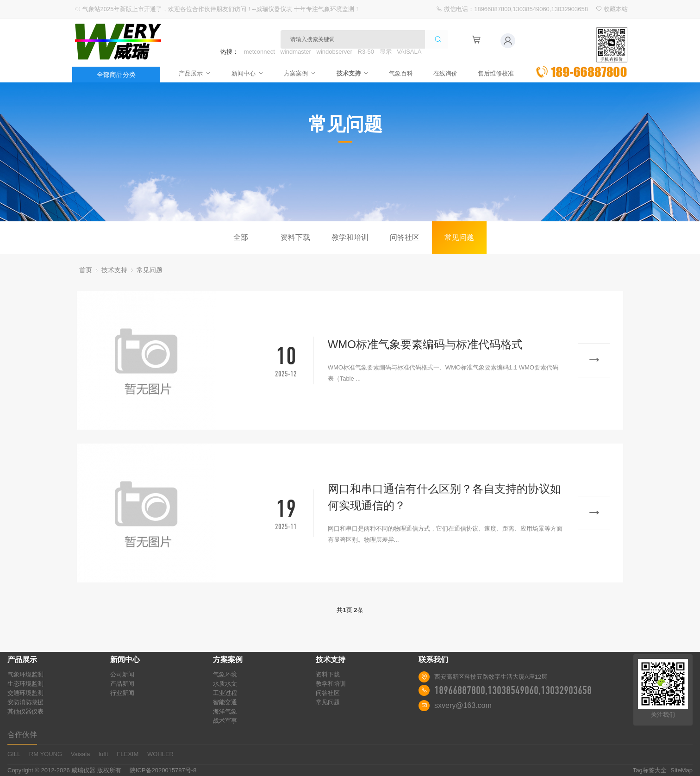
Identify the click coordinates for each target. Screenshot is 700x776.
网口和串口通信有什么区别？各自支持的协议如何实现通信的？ (444, 497)
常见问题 (459, 237)
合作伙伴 (22, 735)
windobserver (334, 52)
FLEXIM (128, 754)
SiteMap (681, 770)
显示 (386, 52)
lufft (103, 754)
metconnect (259, 52)
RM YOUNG (46, 754)
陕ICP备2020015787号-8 (163, 770)
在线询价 (445, 73)
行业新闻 (122, 693)
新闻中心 (248, 73)
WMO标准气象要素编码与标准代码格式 (425, 344)
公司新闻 (122, 674)
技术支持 (353, 73)
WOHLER (160, 754)
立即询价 (581, 53)
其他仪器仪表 (25, 711)
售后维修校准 (496, 73)
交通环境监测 (25, 693)
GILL (14, 754)
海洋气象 (225, 711)
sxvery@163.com (463, 705)
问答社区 (405, 237)
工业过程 (225, 693)
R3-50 (366, 52)
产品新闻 (122, 684)
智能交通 (225, 702)
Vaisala (81, 754)
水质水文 (225, 684)
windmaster (295, 52)
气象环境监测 (25, 674)
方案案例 (300, 73)
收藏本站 (616, 9)
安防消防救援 (25, 702)
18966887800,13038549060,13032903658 (513, 690)
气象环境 (225, 674)
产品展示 (195, 73)
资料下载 (295, 237)
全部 (241, 237)
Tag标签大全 (650, 770)
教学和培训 (350, 237)
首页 (86, 270)
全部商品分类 (116, 75)
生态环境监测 (25, 684)
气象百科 (401, 73)
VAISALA (409, 52)
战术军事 (225, 721)
